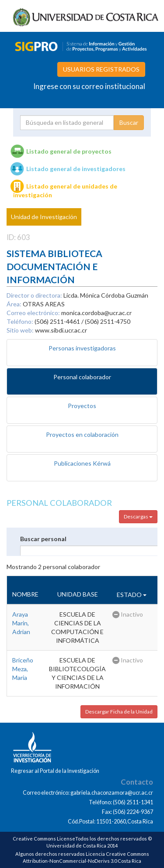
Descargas (138, 516)
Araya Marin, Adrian (21, 623)
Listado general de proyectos (69, 151)
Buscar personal (43, 539)
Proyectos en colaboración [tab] (82, 434)
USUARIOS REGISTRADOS (101, 69)
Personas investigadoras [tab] (82, 348)
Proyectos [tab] (82, 406)
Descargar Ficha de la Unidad (119, 712)
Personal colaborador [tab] (82, 377)
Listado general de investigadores (76, 169)
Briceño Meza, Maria (23, 669)
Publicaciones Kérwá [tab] (82, 463)
